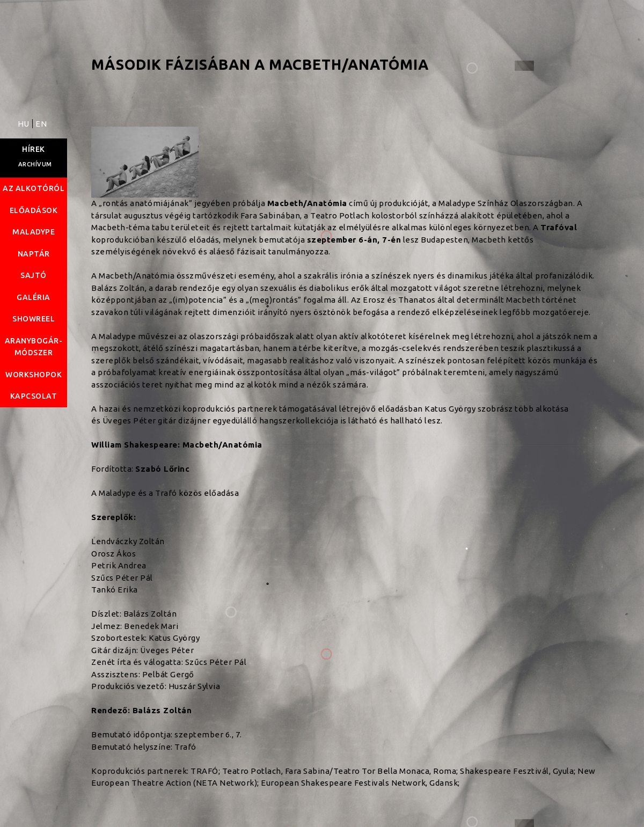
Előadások (34, 210)
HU (25, 124)
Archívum (35, 164)
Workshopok (34, 375)
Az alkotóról (34, 188)
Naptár (34, 254)
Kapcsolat (34, 396)
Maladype (34, 232)
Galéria (34, 297)
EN (41, 124)
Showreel (34, 319)
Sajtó (34, 275)
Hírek (34, 149)
